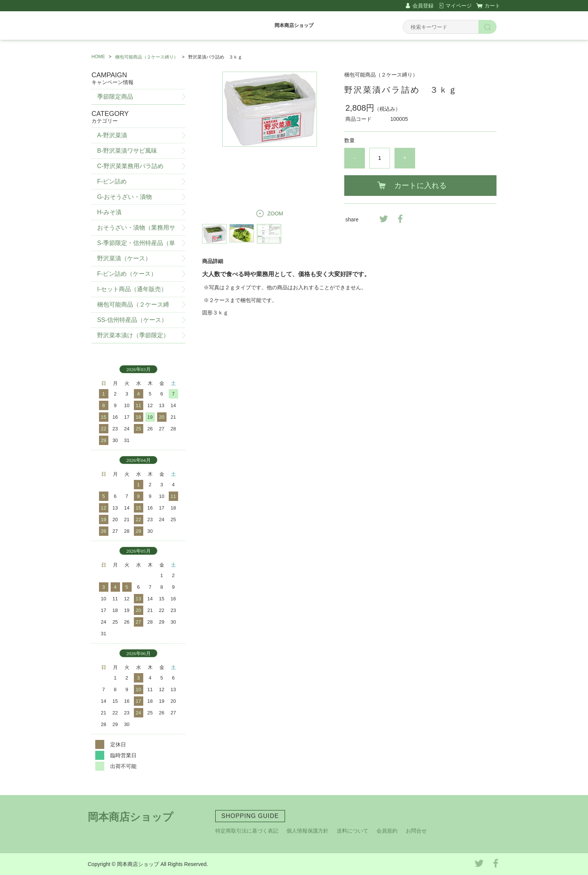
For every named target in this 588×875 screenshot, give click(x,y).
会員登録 (423, 6)
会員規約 (387, 831)
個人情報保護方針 (307, 831)
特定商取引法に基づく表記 (247, 831)
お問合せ (416, 831)
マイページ (459, 6)
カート (492, 6)
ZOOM (275, 213)
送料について (352, 831)
